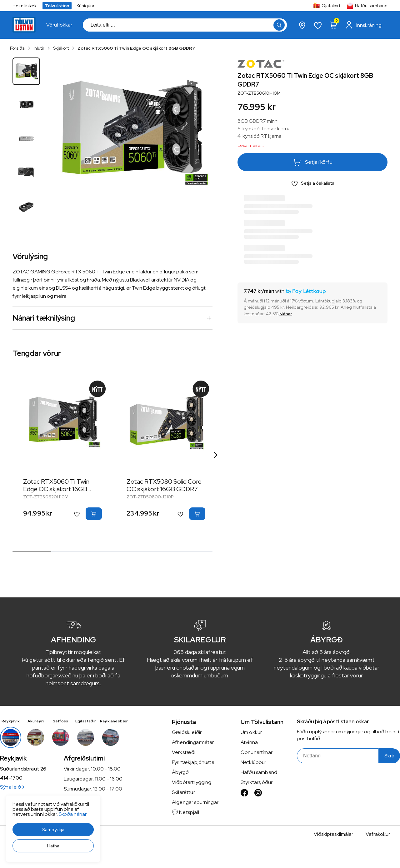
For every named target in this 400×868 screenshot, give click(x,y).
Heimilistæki (25, 6)
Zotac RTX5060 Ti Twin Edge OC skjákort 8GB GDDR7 (136, 48)
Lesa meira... (251, 145)
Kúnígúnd (86, 6)
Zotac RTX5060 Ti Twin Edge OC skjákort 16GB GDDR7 (56, 489)
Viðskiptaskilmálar (333, 834)
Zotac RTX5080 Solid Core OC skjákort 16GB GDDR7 (164, 485)
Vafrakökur (378, 834)
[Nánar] (286, 314)
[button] (53, 830)
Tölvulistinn (57, 6)
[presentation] (59, 25)
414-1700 (11, 778)
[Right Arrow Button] (216, 455)
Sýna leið (12, 787)
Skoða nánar (73, 814)
